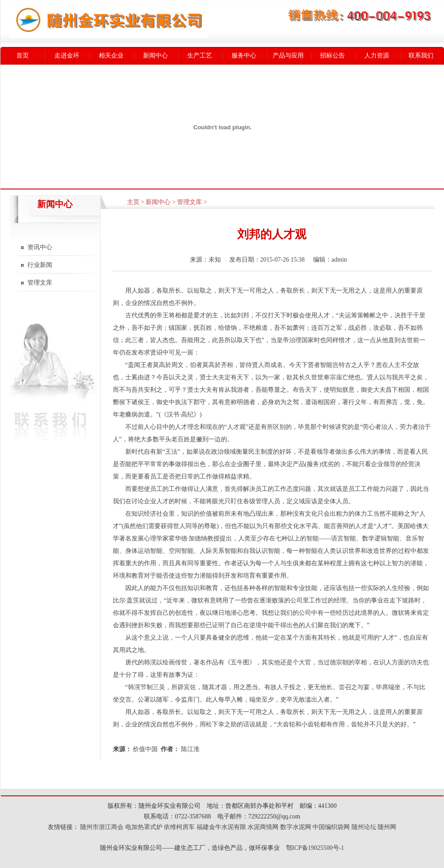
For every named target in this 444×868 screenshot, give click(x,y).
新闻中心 (155, 56)
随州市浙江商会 (101, 827)
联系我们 (421, 56)
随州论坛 (364, 827)
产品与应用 (288, 56)
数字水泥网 (296, 827)
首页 (23, 56)
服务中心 (244, 56)
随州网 (387, 827)
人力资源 (377, 56)
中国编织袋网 (331, 827)
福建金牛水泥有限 (221, 827)
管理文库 (40, 283)
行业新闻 (40, 265)
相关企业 (111, 56)
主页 (133, 202)
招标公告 (332, 56)
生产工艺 (200, 56)
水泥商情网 (263, 827)
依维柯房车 (179, 827)
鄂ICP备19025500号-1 (315, 848)
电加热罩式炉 (144, 827)
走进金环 (67, 56)
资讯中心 (40, 247)
